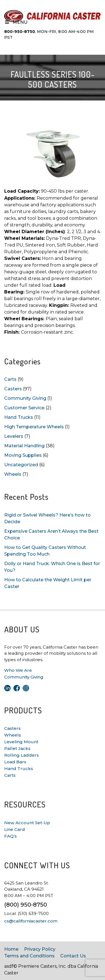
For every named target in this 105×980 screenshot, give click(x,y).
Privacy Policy (40, 949)
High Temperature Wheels (34, 427)
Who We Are (18, 670)
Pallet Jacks (17, 748)
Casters (13, 389)
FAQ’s (11, 836)
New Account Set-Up (27, 823)
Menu (16, 22)
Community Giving (25, 398)
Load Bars (15, 762)
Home (11, 949)
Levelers (14, 436)
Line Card (15, 829)
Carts (10, 379)
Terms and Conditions (29, 956)
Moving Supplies (23, 455)
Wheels (13, 474)
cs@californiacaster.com (31, 921)
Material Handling (24, 446)
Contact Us (73, 956)
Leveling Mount (21, 742)
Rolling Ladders (22, 755)
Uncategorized (21, 465)
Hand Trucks (19, 417)
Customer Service (24, 408)
